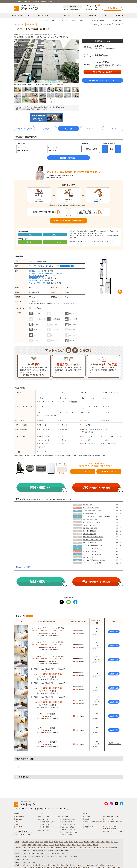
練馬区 (29, 845)
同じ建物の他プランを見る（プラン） (102, 80)
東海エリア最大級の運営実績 (94, 822)
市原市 (57, 853)
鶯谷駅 (32, 280)
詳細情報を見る (114, 632)
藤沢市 (61, 851)
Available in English (111, 826)
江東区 (66, 842)
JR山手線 (40, 271)
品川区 (71, 842)
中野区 (98, 842)
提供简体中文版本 (110, 829)
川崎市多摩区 (26, 851)
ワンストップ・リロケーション (113, 832)
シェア (119, 25)
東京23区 (25, 842)
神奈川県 (18, 848)
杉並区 (103, 842)
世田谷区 (87, 842)
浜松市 (24, 862)
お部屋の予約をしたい (48, 822)
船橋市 (43, 853)
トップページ (20, 817)
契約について (68, 15)
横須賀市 (51, 851)
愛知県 (17, 865)
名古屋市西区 (61, 865)
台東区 (56, 842)
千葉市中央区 (31, 853)
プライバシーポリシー (112, 817)
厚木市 (66, 851)
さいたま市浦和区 (47, 856)
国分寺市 (96, 845)
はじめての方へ (43, 15)
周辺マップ (91, 129)
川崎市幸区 (96, 848)
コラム (87, 824)
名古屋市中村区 (71, 865)
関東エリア (19, 819)
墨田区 (61, 842)
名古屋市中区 (80, 865)
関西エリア (19, 824)
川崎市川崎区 (88, 848)
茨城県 (17, 859)
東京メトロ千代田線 (44, 283)
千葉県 (17, 853)
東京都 (17, 842)
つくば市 (25, 859)
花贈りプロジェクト (68, 835)
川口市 (71, 856)
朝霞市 (76, 856)
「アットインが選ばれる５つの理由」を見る (68, 220)
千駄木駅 (32, 283)
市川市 (38, 853)
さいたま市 (26, 856)
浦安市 (62, 853)
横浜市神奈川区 (41, 848)
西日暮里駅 (33, 278)
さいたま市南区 (58, 856)
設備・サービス (94, 15)
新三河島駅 (33, 276)
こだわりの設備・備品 (68, 819)
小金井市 (89, 845)
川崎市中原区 (104, 848)
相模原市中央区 (42, 851)
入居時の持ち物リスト (68, 830)
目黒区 (76, 842)
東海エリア (19, 822)
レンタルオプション (83, 471)
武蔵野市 (63, 845)
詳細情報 (46, 129)
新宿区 (46, 842)
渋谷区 (93, 842)
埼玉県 (17, 856)
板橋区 (24, 845)
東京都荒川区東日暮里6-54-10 (48, 266)
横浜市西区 (50, 848)
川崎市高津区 (113, 848)
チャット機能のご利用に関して (113, 823)
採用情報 (88, 819)
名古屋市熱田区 (110, 865)
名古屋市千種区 (33, 865)
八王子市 (52, 845)
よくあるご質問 (120, 15)
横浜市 (24, 848)
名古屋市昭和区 (90, 865)
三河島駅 (32, 273)
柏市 (53, 853)
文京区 (51, 842)
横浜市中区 (58, 848)
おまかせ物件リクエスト (23, 834)
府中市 (73, 845)
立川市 (57, 845)
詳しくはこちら (103, 67)
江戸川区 (45, 845)
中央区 (37, 842)
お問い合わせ (66, 304)
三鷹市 (69, 845)
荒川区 (116, 842)
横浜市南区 (65, 848)
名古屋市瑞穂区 (100, 865)
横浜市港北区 (74, 848)
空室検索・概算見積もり (24, 129)
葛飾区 (40, 845)
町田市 (84, 845)
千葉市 (24, 853)
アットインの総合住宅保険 (70, 832)
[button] (78, 61)
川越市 (66, 856)
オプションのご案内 (68, 827)
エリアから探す (17, 15)
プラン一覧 (113, 129)
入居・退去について (48, 827)
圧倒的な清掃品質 (67, 822)
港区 (42, 842)
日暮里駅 (32, 271)
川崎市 (81, 848)
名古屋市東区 (43, 865)
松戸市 (48, 853)
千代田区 (32, 842)
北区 (112, 842)
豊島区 (108, 842)
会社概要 (88, 817)
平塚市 (56, 851)
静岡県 (17, 862)
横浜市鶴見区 (31, 848)
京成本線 (41, 276)
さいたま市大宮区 (35, 856)
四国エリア (19, 827)
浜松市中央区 (31, 862)
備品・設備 (68, 129)
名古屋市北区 (52, 865)
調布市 (79, 845)
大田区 (81, 842)
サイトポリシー (110, 819)
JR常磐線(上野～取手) (44, 273)
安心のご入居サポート (68, 824)
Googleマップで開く (67, 266)
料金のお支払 (46, 824)
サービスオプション (109, 471)
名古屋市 (25, 865)
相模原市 (34, 851)
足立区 (35, 845)
